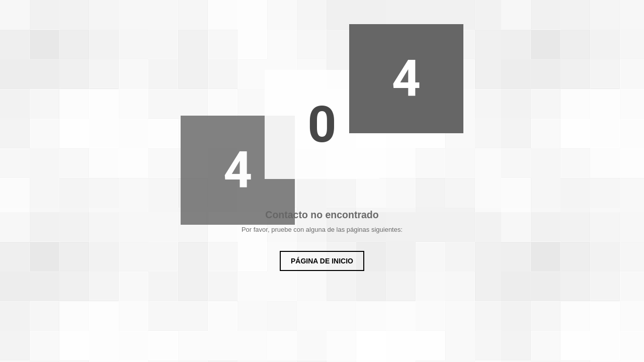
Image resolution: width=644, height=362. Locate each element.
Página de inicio (322, 261)
